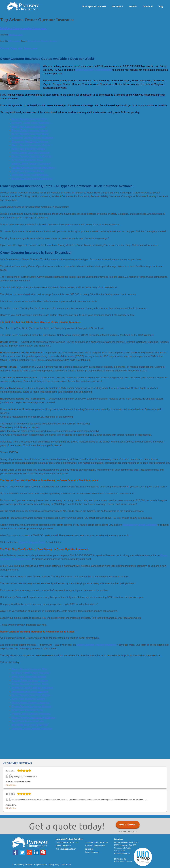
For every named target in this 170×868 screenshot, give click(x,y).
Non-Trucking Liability (66, 849)
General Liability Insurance (97, 842)
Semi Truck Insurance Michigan (29, 677)
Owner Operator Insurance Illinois (30, 684)
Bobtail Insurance (63, 846)
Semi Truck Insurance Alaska (28, 721)
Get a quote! (128, 824)
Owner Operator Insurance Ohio (29, 669)
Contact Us (148, 6)
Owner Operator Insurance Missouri (31, 706)
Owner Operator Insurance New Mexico (33, 717)
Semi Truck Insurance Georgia (28, 699)
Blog (161, 6)
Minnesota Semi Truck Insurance (30, 725)
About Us (133, 6)
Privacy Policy (54, 865)
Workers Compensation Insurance (23, 28)
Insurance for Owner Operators (140, 525)
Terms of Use (66, 865)
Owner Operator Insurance (94, 6)
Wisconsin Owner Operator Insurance (32, 688)
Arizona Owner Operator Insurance (42, 41)
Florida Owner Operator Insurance (30, 703)
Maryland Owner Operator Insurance (32, 729)
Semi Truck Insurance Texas (27, 710)
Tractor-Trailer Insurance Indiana (30, 680)
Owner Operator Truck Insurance (94, 70)
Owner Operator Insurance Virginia (31, 695)
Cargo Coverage (92, 852)
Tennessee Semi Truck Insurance (30, 691)
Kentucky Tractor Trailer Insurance (31, 673)
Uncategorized (15, 41)
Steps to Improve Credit (32, 542)
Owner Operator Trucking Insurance (96, 645)
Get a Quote (117, 6)
